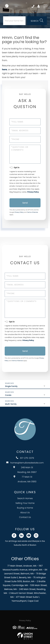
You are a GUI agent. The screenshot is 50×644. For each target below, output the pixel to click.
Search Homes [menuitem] (25, 498)
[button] (37, 21)
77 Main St (25, 479)
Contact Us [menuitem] (25, 517)
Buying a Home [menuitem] (25, 508)
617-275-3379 (25, 458)
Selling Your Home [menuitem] (25, 503)
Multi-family (11, 404)
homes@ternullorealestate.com (25, 463)
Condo (8, 395)
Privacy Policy (33, 192)
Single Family (11, 386)
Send (25, 203)
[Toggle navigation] (45, 6)
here (4, 69)
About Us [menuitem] (25, 512)
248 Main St (25, 470)
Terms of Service (32, 212)
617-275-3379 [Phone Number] (33, 6)
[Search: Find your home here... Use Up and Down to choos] (14, 21)
